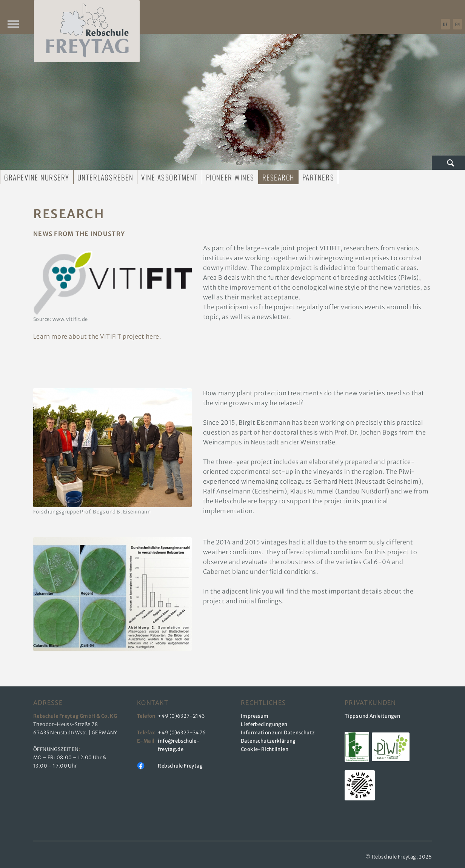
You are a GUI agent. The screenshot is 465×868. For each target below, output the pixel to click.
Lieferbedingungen (264, 724)
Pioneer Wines (230, 177)
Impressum (255, 716)
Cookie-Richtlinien (265, 749)
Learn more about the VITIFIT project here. (97, 336)
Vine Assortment (170, 177)
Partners (318, 177)
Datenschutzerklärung (268, 741)
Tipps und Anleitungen (372, 716)
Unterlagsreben (105, 177)
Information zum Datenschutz (278, 733)
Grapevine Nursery (37, 177)
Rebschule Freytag (180, 766)
